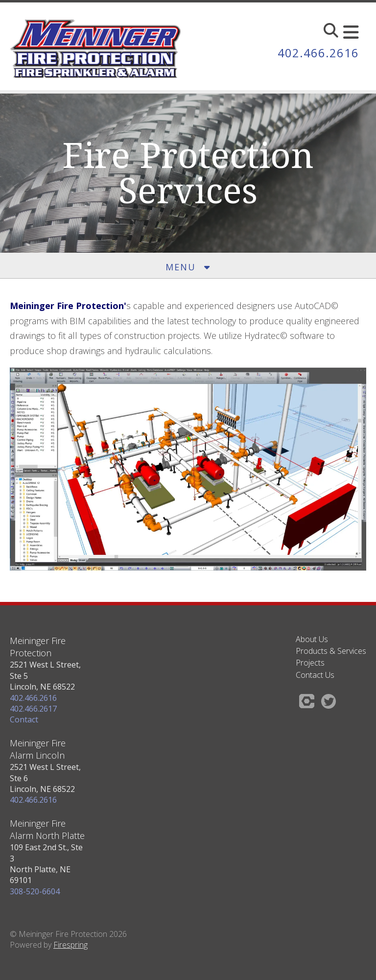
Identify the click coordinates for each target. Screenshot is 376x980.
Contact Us (315, 675)
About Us (312, 639)
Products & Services (331, 651)
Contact (24, 719)
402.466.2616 (318, 53)
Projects (310, 663)
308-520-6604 (35, 891)
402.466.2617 (33, 709)
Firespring (70, 945)
